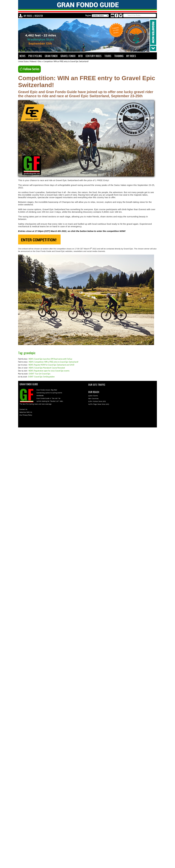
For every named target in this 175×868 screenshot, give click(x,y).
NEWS (23, 56)
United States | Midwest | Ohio (30, 62)
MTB (80, 56)
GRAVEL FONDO (68, 56)
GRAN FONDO (51, 56)
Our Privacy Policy (26, 415)
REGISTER (39, 16)
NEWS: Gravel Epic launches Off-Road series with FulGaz (50, 359)
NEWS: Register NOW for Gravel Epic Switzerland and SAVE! (51, 365)
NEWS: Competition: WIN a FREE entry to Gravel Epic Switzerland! (54, 362)
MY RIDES (28, 16)
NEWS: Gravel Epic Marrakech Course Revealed (47, 368)
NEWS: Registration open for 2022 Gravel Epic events (49, 371)
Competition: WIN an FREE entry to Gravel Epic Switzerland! (66, 62)
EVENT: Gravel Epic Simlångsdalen (41, 377)
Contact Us (23, 409)
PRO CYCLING (35, 56)
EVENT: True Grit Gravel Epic (40, 374)
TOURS (108, 56)
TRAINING (119, 56)
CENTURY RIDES (94, 56)
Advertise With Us (26, 412)
